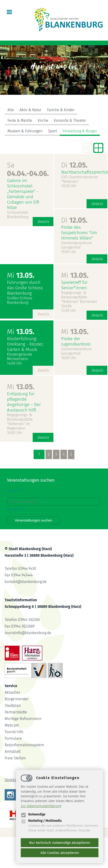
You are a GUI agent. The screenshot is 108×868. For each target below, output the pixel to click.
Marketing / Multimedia (41, 821)
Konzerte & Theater (70, 120)
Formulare (13, 738)
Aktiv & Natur (31, 110)
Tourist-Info (14, 732)
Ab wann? (15, 490)
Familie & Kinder (61, 110)
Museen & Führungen (25, 131)
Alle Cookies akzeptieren (60, 853)
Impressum (14, 780)
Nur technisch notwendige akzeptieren (60, 843)
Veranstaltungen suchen (33, 520)
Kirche (43, 120)
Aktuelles (12, 692)
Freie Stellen (15, 758)
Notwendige (33, 814)
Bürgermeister (17, 699)
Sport (52, 131)
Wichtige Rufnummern (23, 719)
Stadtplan (13, 706)
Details (43, 222)
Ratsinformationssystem (24, 745)
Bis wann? (15, 509)
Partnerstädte (16, 712)
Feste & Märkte (20, 120)
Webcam (12, 725)
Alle (11, 110)
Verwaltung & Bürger (80, 131)
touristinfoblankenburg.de (28, 633)
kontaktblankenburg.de (26, 582)
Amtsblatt (13, 752)
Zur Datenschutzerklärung (41, 806)
